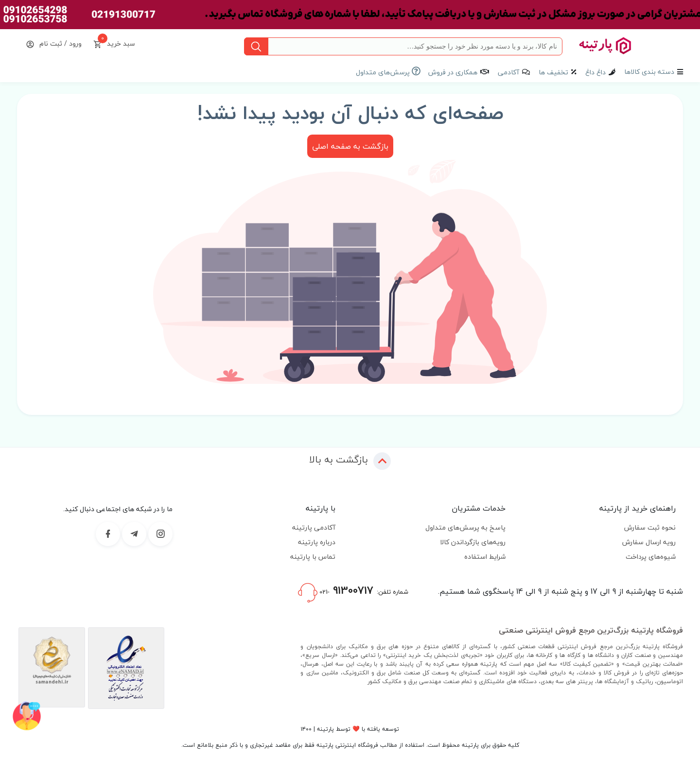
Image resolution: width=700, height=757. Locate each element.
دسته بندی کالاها (649, 72)
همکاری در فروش (453, 72)
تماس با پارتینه (313, 557)
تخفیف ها (553, 72)
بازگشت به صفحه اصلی (350, 146)
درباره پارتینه (317, 542)
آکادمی (508, 72)
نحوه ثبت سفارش (650, 527)
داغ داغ (595, 72)
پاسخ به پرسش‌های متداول (465, 527)
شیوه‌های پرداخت (651, 557)
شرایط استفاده (485, 557)
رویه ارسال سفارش (649, 542)
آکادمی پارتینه (314, 527)
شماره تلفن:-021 (353, 592)
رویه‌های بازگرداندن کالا (473, 542)
